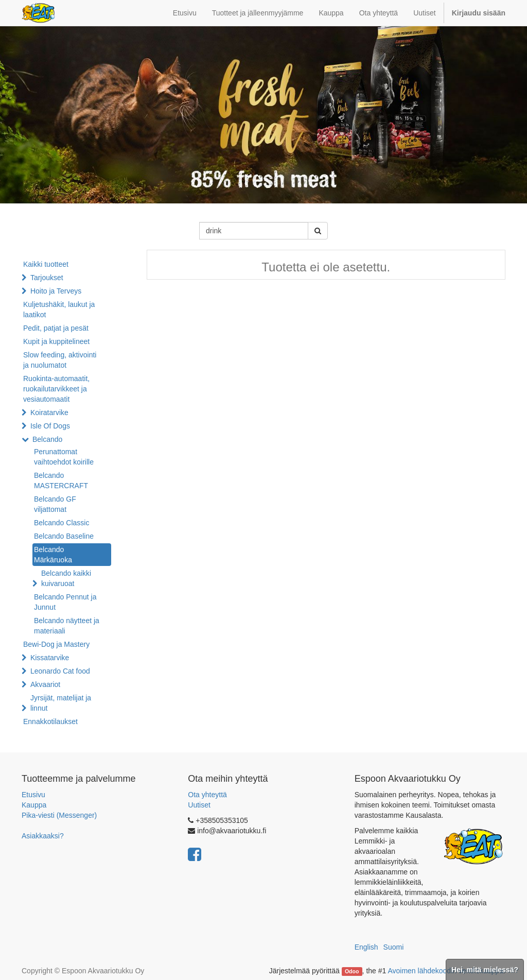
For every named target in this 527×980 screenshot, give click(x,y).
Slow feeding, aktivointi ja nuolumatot (60, 360)
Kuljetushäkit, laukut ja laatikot (59, 310)
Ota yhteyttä (207, 795)
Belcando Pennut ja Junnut (65, 602)
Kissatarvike (50, 658)
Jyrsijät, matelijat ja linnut (61, 703)
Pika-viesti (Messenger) (59, 815)
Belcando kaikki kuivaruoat (66, 578)
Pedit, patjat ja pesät (56, 328)
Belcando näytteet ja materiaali (67, 626)
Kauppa (34, 805)
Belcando (47, 439)
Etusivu (33, 795)
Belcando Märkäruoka (53, 555)
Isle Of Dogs (50, 426)
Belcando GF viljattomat (55, 504)
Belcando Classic (62, 523)
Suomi (394, 947)
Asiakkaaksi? (43, 836)
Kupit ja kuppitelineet (56, 341)
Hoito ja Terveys (56, 291)
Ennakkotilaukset (50, 721)
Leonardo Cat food (60, 671)
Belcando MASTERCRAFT (61, 480)
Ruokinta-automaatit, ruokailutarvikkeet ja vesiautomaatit (56, 389)
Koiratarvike (49, 412)
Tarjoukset (47, 278)
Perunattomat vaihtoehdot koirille (64, 457)
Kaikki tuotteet (46, 264)
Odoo (352, 971)
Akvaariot (45, 684)
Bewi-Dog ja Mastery (56, 644)
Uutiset (199, 805)
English (366, 947)
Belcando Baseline (64, 536)
